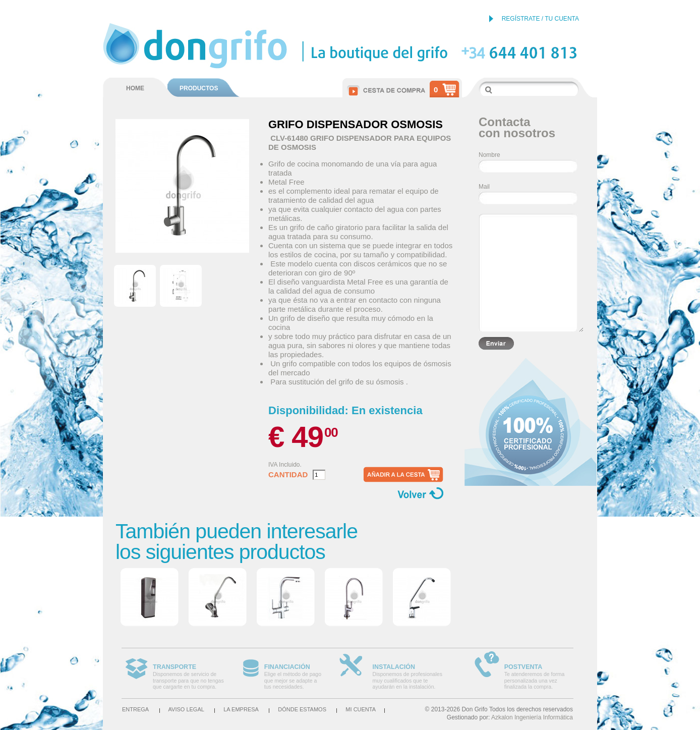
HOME (135, 88)
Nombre (489, 155)
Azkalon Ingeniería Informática (532, 717)
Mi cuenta (361, 709)
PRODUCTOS (199, 88)
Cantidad (288, 475)
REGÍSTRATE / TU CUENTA (540, 19)
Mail (484, 187)
